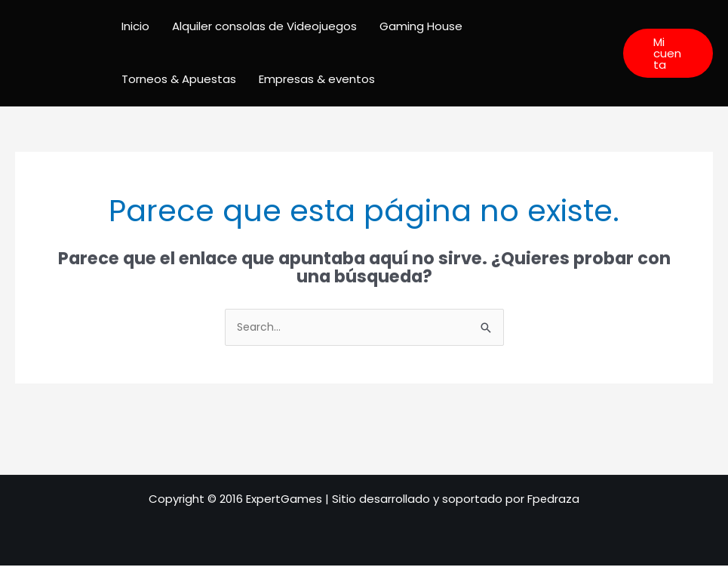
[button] (668, 53)
